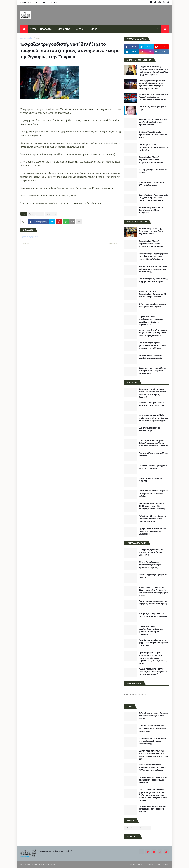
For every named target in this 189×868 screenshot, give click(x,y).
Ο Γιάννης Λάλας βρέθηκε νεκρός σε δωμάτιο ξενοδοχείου (154, 305)
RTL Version (54, 2)
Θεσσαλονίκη (144, 828)
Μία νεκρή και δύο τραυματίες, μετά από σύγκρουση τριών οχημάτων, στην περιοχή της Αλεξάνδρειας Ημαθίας (152, 85)
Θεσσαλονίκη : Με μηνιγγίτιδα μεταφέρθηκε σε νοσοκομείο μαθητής (152, 809)
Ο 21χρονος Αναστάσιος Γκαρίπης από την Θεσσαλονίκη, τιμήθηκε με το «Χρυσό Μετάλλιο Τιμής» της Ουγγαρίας (153, 71)
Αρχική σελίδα (26, 38)
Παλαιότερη (114, 243)
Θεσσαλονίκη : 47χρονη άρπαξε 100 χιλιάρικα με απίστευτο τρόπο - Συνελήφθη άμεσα (153, 198)
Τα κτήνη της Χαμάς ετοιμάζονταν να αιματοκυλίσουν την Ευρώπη (153, 147)
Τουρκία (40, 214)
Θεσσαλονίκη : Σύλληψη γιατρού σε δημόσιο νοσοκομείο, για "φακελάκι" (153, 780)
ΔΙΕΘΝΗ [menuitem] (80, 29)
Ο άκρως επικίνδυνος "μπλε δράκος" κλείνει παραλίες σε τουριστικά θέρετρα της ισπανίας (153, 443)
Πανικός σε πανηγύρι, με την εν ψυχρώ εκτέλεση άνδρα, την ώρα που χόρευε (153, 643)
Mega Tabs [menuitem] (64, 29)
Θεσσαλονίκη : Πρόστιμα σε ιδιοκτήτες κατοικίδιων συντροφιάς (151, 210)
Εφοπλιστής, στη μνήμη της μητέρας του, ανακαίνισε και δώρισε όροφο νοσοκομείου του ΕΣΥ (153, 755)
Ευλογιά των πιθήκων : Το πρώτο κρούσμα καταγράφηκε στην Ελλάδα (154, 716)
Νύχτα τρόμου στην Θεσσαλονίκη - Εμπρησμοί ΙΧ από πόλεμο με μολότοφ (152, 294)
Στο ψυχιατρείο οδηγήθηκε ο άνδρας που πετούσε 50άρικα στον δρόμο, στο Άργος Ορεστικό (152, 393)
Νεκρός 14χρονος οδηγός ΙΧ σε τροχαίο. (153, 576)
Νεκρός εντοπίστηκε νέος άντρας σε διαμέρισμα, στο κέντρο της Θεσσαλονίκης (154, 269)
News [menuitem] (33, 29)
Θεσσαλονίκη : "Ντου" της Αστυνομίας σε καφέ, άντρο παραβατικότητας (151, 231)
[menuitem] (24, 29)
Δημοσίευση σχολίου (29, 237)
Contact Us (41, 2)
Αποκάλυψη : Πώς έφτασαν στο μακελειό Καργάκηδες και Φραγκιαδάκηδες (153, 122)
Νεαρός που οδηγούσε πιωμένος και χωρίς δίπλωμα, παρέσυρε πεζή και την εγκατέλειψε (154, 333)
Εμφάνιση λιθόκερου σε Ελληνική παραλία (149, 429)
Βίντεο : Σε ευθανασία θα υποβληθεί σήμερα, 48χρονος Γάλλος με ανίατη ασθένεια (152, 767)
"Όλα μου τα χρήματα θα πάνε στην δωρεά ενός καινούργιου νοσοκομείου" (152, 728)
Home (23, 2)
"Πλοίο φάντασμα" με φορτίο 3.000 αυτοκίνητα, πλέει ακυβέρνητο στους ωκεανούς (152, 506)
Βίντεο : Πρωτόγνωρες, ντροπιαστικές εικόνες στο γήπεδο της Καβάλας (151, 565)
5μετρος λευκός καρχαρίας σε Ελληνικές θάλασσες (152, 184)
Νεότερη (25, 243)
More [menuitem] (94, 29)
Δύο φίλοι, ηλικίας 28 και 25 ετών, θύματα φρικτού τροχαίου (153, 615)
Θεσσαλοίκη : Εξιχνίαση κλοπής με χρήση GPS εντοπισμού (153, 280)
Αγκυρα (37, 38)
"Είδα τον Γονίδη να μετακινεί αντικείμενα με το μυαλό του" (152, 404)
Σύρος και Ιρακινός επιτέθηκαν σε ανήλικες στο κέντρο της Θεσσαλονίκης (152, 371)
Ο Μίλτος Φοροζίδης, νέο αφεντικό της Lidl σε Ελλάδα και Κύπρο (153, 135)
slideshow (131, 828)
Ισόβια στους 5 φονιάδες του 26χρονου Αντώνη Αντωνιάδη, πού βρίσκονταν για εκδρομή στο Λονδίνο (154, 591)
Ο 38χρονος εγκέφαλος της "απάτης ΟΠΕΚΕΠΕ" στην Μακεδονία (151, 552)
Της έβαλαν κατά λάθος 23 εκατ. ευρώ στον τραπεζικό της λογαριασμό (153, 531)
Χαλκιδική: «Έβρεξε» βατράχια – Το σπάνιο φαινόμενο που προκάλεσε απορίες (153, 519)
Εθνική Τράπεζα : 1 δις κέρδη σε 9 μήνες (153, 171)
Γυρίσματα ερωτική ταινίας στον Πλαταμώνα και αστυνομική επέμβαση (153, 494)
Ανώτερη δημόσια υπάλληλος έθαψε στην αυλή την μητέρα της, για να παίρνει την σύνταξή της (153, 418)
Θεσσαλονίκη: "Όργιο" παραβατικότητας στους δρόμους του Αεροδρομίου (151, 160)
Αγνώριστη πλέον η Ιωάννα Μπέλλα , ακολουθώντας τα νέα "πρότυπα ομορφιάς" (153, 672)
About (31, 2)
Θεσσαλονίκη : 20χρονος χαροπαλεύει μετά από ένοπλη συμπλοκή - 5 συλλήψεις (152, 345)
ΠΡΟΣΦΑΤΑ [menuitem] (46, 29)
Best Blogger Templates (43, 864)
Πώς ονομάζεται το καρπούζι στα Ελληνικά (153, 454)
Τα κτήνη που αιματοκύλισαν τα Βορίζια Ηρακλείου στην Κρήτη (153, 602)
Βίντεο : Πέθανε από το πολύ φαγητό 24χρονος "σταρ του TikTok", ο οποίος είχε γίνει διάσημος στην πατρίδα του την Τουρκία (153, 795)
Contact (151, 864)
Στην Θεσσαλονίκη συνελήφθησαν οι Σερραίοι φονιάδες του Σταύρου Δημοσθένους (151, 321)
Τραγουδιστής (51, 214)
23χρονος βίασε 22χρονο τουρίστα (150, 480)
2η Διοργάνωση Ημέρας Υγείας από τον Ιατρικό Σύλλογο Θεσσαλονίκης (153, 741)
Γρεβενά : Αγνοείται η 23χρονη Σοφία (152, 108)
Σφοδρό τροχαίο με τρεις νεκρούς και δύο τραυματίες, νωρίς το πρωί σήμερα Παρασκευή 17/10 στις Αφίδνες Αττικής (153, 658)
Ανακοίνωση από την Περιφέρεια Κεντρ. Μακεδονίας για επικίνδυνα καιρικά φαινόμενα (154, 97)
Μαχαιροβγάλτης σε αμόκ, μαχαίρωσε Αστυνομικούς (150, 357)
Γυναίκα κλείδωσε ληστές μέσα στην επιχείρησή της (153, 467)
